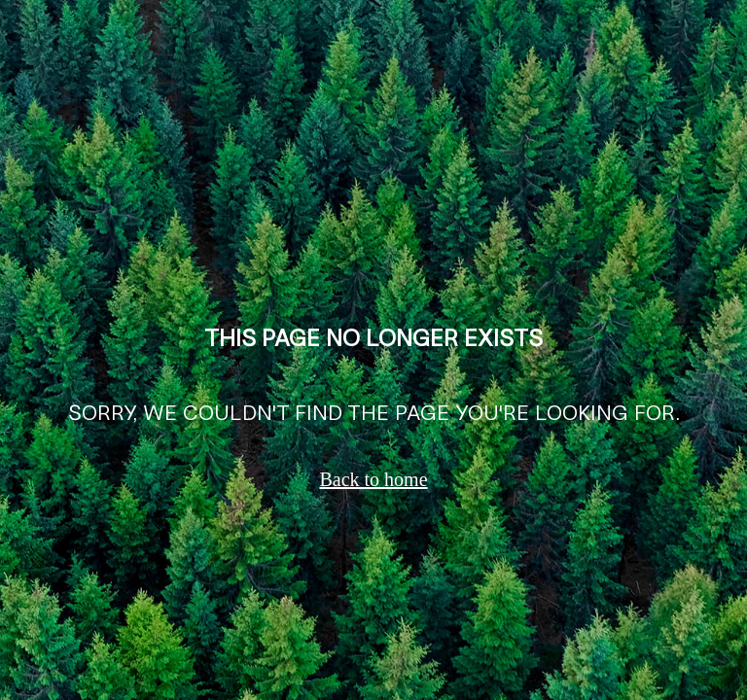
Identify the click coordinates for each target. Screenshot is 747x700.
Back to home (373, 479)
